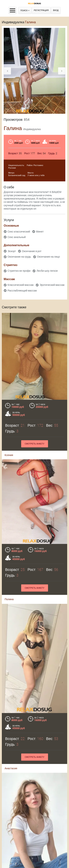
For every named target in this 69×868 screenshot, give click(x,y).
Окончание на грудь (19, 257)
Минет (40, 232)
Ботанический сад (17, 175)
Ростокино (38, 165)
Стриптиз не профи (19, 271)
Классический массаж (21, 285)
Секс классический (19, 232)
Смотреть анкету (34, 444)
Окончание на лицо (48, 257)
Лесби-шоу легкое (47, 271)
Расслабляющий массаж (22, 291)
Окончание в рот (32, 251)
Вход (56, 10)
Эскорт (12, 251)
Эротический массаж (52, 285)
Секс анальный (17, 237)
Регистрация (41, 10)
